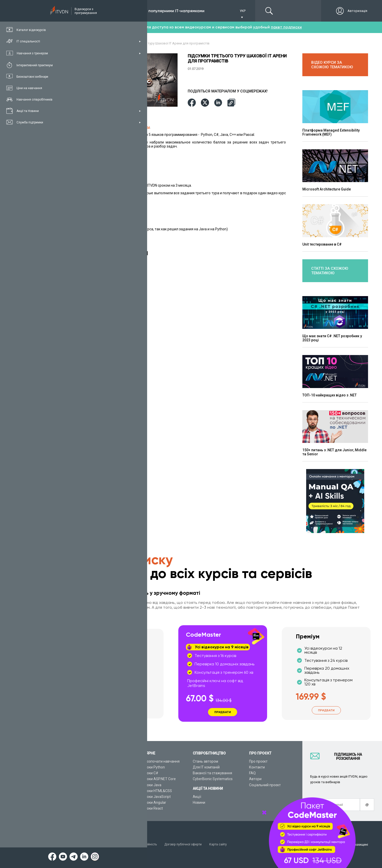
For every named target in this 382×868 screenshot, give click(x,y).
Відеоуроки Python (149, 767)
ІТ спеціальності (91, 773)
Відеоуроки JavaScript (152, 797)
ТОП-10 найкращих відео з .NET (329, 395)
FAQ (252, 773)
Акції (197, 797)
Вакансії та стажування (212, 773)
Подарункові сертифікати (99, 785)
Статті (83, 802)
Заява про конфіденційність (139, 845)
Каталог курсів (90, 767)
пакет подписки (286, 27)
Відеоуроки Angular (150, 802)
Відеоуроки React (148, 809)
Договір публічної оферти (189, 845)
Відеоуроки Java (147, 785)
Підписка (94, 11)
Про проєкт (258, 761)
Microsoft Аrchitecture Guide (327, 189)
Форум (83, 809)
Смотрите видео (100, 146)
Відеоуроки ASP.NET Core (155, 779)
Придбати (119, 709)
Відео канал (87, 797)
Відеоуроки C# (146, 773)
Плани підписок (90, 779)
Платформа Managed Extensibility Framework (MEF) (331, 132)
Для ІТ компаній (206, 767)
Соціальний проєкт (265, 785)
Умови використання (94, 845)
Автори (255, 779)
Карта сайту (226, 845)
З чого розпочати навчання (157, 761)
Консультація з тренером (99, 761)
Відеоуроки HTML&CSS (153, 791)
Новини (199, 802)
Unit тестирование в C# (322, 244)
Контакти (257, 767)
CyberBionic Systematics (213, 779)
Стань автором (205, 761)
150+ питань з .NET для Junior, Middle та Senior (334, 452)
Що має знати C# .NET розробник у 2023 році (332, 338)
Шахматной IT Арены (132, 127)
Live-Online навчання (95, 791)
